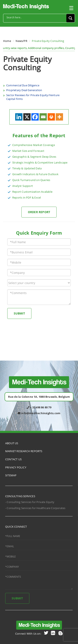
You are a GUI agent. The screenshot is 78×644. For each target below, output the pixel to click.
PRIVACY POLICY (16, 467)
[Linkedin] (19, 117)
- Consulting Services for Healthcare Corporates (35, 508)
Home (7, 41)
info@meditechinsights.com (39, 413)
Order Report (39, 212)
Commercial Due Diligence (23, 85)
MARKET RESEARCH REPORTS (24, 451)
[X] (27, 117)
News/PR (21, 41)
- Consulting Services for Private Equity (30, 502)
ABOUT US (12, 443)
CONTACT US (13, 459)
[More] (59, 117)
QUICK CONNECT (16, 527)
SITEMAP (11, 475)
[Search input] (36, 18)
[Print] (51, 117)
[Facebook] (35, 117)
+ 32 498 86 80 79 (39, 407)
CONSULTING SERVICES (20, 496)
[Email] (43, 117)
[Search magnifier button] (71, 18)
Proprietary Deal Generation (24, 90)
